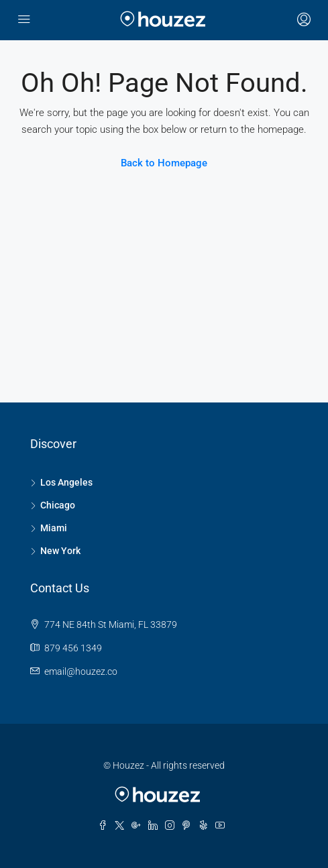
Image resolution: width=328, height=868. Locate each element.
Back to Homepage (164, 163)
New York (60, 551)
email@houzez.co (81, 671)
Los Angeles (66, 482)
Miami (54, 528)
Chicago (58, 505)
